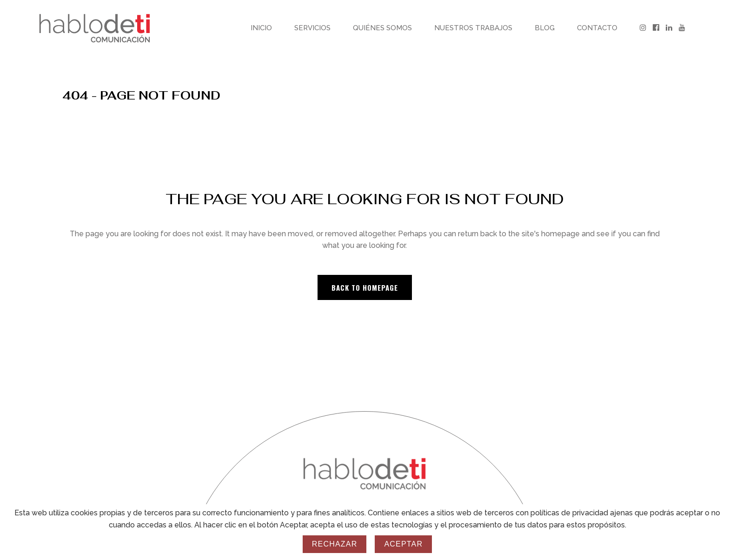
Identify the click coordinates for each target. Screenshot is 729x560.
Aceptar (403, 544)
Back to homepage (365, 287)
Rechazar (335, 544)
